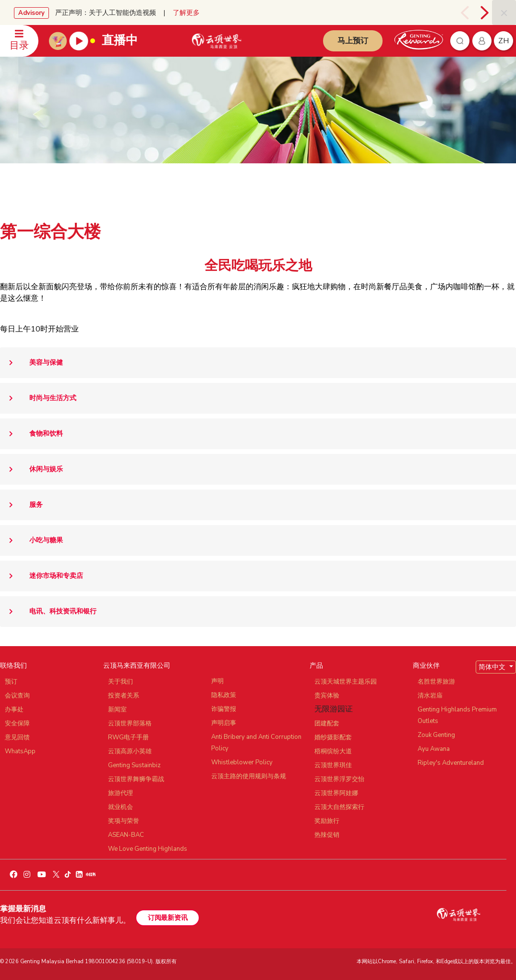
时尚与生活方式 (38, 398)
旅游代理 (120, 793)
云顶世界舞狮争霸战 (136, 779)
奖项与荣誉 (124, 821)
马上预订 (353, 41)
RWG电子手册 (128, 737)
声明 (217, 681)
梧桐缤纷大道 (333, 751)
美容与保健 (31, 363)
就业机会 (120, 807)
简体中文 (493, 667)
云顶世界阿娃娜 (336, 793)
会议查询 (17, 696)
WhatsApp (20, 751)
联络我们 (13, 666)
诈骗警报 (224, 709)
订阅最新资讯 (168, 918)
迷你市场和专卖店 (42, 576)
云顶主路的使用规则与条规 (249, 776)
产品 (316, 666)
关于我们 (120, 682)
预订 (11, 682)
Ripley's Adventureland (451, 763)
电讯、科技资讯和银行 (48, 612)
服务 (21, 505)
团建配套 (327, 723)
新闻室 (117, 710)
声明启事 (224, 723)
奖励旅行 (327, 821)
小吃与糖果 (31, 540)
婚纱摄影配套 (333, 737)
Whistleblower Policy (242, 762)
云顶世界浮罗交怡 (339, 779)
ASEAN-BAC (126, 835)
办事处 (14, 710)
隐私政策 (224, 695)
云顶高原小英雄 (130, 751)
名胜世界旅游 (436, 682)
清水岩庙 (430, 696)
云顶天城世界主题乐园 (346, 682)
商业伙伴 (426, 666)
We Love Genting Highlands (148, 849)
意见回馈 (17, 737)
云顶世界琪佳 (333, 765)
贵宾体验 (327, 696)
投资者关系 (124, 696)
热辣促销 (327, 835)
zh (504, 41)
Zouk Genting (436, 735)
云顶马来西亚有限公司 (137, 666)
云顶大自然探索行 (339, 807)
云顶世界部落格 (130, 723)
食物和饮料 (31, 434)
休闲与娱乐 (31, 469)
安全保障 (17, 723)
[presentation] (466, 12)
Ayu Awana (434, 749)
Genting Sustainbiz (134, 765)
